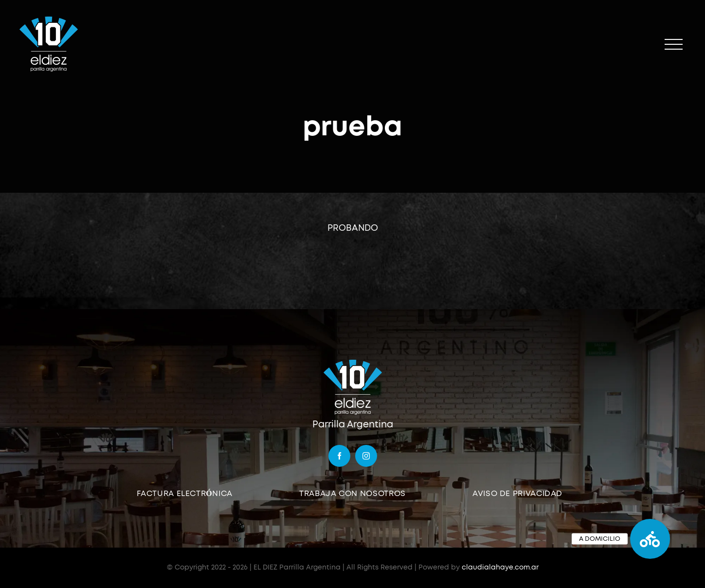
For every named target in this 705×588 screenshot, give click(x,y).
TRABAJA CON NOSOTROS (352, 494)
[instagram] (366, 456)
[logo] (353, 363)
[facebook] (339, 456)
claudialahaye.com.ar (500, 568)
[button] (650, 539)
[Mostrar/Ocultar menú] (674, 45)
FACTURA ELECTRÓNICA (185, 494)
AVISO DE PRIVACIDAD (517, 494)
